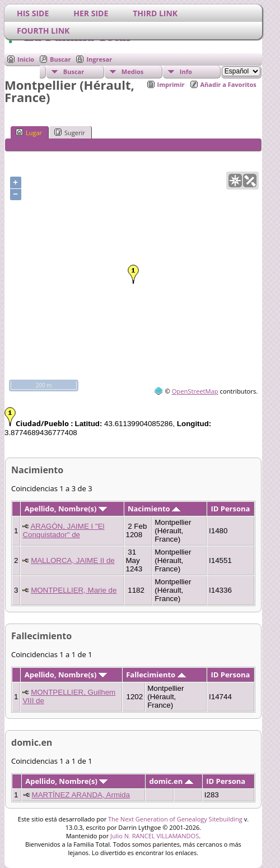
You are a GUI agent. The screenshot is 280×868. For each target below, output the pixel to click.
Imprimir (171, 84)
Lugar (29, 132)
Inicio (26, 59)
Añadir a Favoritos (228, 84)
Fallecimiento (156, 675)
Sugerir (70, 132)
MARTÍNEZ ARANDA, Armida (81, 795)
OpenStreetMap (195, 391)
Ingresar (99, 59)
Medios (132, 71)
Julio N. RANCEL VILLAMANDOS (155, 836)
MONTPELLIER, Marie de (74, 590)
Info (186, 71)
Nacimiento (154, 509)
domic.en (171, 781)
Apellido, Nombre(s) (66, 509)
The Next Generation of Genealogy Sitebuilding (175, 819)
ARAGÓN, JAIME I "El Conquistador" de (63, 530)
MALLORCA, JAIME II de (73, 560)
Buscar (60, 59)
